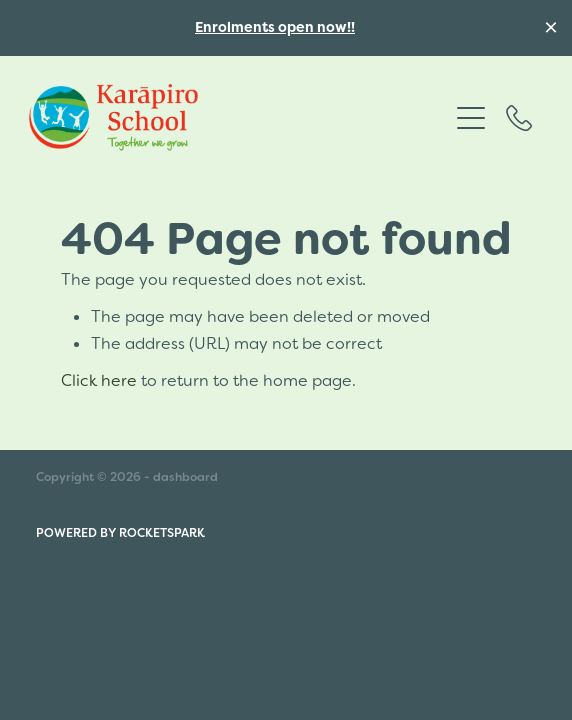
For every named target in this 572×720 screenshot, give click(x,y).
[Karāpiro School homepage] (238, 117)
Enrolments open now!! (275, 27)
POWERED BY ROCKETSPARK (120, 533)
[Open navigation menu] (471, 118)
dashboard (185, 477)
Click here (99, 380)
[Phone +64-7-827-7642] (519, 118)
